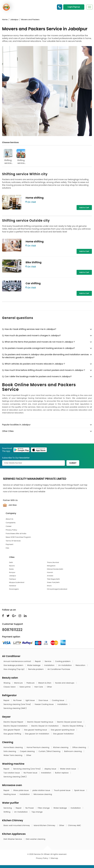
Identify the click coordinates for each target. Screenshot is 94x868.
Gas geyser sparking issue (63, 730)
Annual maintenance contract (18, 661)
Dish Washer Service (13, 839)
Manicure (19, 683)
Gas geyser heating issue (36, 730)
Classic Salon (10, 687)
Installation (50, 665)
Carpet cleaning (28, 751)
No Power (18, 700)
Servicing (8, 808)
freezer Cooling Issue (44, 704)
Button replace (62, 773)
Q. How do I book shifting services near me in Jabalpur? (29, 329)
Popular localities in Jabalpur (16, 425)
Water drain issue (68, 769)
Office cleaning (79, 747)
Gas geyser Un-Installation (37, 734)
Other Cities (8, 431)
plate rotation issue (41, 790)
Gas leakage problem (14, 665)
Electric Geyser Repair (14, 722)
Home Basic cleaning (13, 747)
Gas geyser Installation (63, 734)
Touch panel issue (62, 790)
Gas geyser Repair (12, 730)
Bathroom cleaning (73, 751)
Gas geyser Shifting (13, 734)
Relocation (81, 665)
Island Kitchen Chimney (45, 825)
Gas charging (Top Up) (14, 669)
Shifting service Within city (8, 157)
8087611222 (12, 630)
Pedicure (31, 683)
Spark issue (80, 790)
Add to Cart (84, 208)
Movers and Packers (30, 20)
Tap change (37, 812)
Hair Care (39, 687)
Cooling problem (63, 661)
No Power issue (31, 773)
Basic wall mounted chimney (17, 825)
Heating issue (10, 794)
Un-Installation (65, 665)
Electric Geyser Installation (16, 726)
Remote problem (36, 669)
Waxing (7, 683)
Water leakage (34, 665)
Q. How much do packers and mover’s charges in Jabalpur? (31, 335)
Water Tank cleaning (13, 755)
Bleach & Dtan (45, 683)
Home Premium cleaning (38, 747)
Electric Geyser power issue (70, 722)
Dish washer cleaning (35, 839)
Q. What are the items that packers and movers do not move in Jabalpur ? (38, 342)
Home (5, 20)
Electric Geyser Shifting (73, 726)
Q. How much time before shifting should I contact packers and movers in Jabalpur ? (44, 370)
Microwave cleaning (43, 794)
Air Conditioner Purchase (59, 669)
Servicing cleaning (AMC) (15, 708)
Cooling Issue (58, 700)
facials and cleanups (65, 683)
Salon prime (25, 687)
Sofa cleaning (10, 751)
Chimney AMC (74, 825)
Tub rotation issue (12, 773)
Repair (38, 661)
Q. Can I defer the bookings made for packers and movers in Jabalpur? (37, 376)
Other (49, 687)
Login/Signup (74, 7)
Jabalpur (14, 20)
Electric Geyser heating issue (40, 722)
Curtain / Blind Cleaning (50, 751)
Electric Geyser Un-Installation (45, 726)
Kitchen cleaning (61, 747)
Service (48, 661)
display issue (51, 769)
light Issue (30, 700)
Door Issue (43, 700)
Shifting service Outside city (21, 157)
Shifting (7, 812)
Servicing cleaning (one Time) (17, 704)
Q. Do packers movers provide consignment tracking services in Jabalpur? (38, 348)
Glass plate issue (21, 790)
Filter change (44, 808)
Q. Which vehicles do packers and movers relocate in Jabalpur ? (34, 364)
